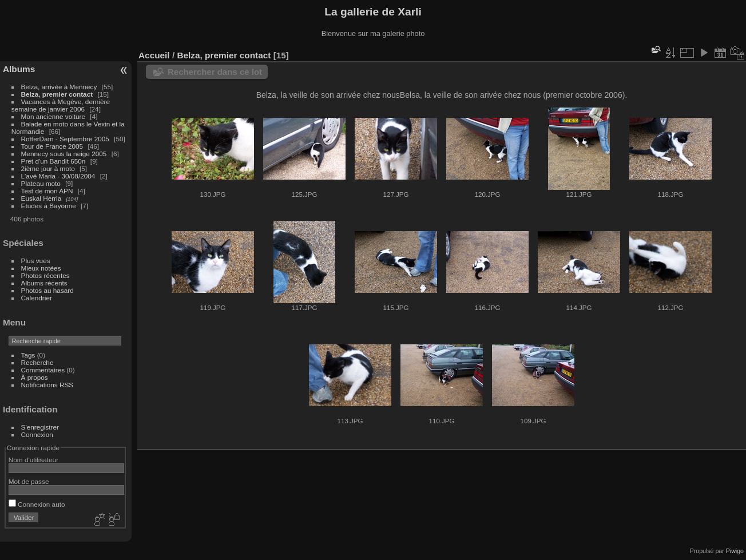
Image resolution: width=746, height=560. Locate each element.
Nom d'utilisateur (33, 460)
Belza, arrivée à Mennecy (59, 87)
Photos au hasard (47, 290)
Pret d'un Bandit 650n (53, 161)
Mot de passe (29, 481)
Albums (19, 69)
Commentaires (43, 370)
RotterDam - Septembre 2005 (65, 139)
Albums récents (44, 283)
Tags (28, 355)
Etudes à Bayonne (49, 206)
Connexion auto (37, 504)
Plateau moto (41, 183)
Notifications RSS (47, 385)
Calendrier (37, 298)
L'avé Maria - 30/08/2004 (58, 176)
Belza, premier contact (57, 94)
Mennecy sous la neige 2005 (64, 154)
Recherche (37, 362)
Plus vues (36, 261)
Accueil (154, 55)
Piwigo (735, 551)
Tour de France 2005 (52, 146)
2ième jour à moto (48, 168)
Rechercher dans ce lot (215, 72)
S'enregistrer (40, 427)
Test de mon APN (47, 191)
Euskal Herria (41, 198)
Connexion (37, 434)
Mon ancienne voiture (53, 116)
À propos (35, 377)
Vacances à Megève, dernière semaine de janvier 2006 (61, 105)
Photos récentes (45, 275)
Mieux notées (41, 268)
